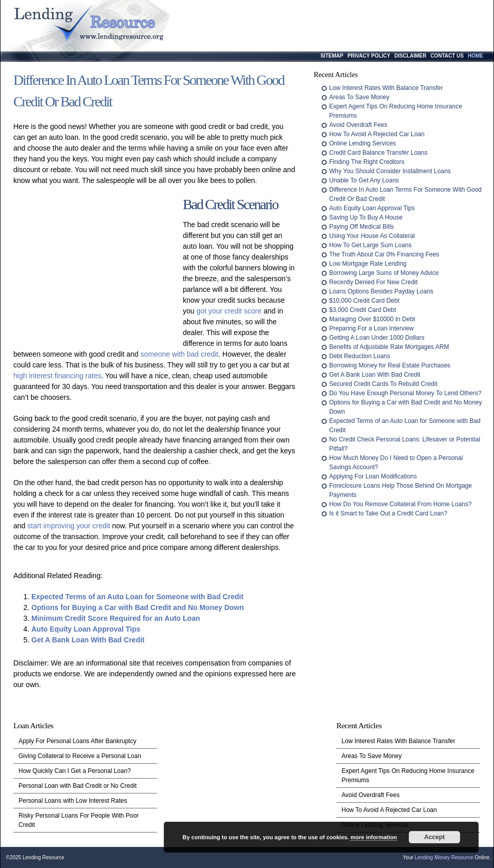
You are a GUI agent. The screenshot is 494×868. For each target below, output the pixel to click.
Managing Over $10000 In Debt (372, 319)
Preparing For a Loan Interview (372, 328)
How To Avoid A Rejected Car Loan (377, 134)
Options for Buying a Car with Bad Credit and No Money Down (138, 607)
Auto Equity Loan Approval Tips (86, 629)
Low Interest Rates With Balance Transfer (386, 88)
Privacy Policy (369, 56)
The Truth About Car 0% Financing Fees (384, 254)
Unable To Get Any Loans (364, 180)
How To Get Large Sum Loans (370, 245)
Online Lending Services (363, 143)
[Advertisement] (96, 271)
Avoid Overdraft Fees (358, 125)
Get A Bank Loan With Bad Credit (88, 640)
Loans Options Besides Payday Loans (381, 291)
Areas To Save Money (359, 97)
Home (476, 56)
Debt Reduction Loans (360, 356)
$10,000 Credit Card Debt (364, 301)
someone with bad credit (180, 354)
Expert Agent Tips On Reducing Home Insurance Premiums (408, 775)
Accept (434, 837)
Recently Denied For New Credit (373, 282)
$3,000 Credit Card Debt (363, 310)
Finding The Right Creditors (367, 162)
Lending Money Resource (444, 857)
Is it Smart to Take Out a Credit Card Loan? (388, 513)
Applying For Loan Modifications (373, 476)
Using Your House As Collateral (372, 236)
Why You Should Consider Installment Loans (390, 171)
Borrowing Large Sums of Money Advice (384, 273)
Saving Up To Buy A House (366, 217)
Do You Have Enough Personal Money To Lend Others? (405, 393)
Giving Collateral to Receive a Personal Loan (80, 756)
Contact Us (447, 56)
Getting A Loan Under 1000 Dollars (377, 338)
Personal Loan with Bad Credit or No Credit (78, 786)
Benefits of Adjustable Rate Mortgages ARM (389, 347)
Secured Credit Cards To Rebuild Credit (383, 384)
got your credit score (229, 311)
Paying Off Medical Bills (362, 227)
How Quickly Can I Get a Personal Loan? (75, 771)
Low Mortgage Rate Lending (368, 264)
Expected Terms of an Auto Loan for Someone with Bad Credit (137, 597)
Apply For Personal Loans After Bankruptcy (77, 741)
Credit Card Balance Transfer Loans (378, 153)
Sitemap (332, 56)
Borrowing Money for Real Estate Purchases (390, 365)
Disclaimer (410, 56)
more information (373, 837)
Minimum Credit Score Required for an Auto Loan (116, 618)
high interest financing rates (57, 376)
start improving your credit (69, 526)
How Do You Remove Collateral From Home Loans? (400, 504)
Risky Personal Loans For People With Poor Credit (79, 820)
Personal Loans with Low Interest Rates (73, 801)
